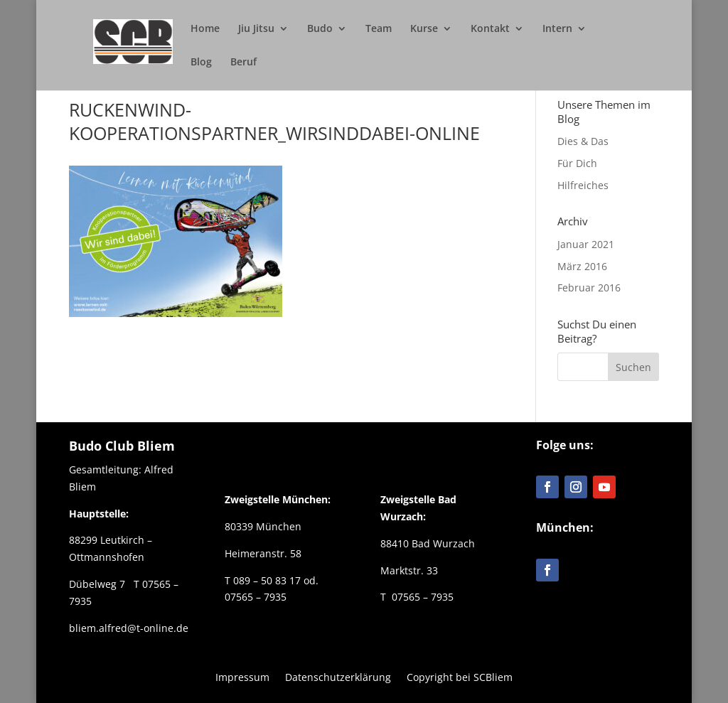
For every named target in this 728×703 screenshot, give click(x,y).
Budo (320, 29)
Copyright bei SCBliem (460, 676)
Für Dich (577, 163)
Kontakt (490, 29)
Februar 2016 (589, 288)
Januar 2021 (586, 244)
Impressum (242, 676)
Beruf (243, 63)
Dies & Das (583, 141)
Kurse (424, 29)
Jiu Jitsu (256, 29)
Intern (557, 29)
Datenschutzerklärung (338, 676)
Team (379, 29)
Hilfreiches (583, 185)
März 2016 (582, 266)
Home (205, 29)
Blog (201, 63)
